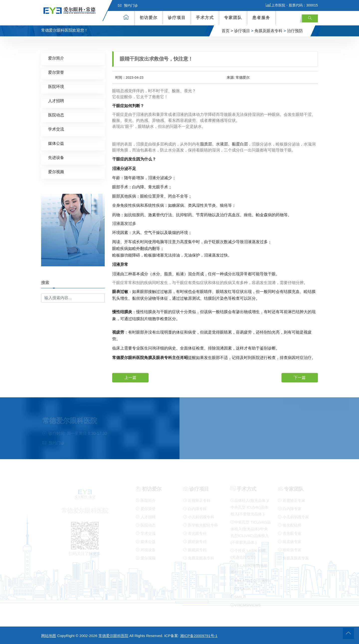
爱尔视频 (56, 172)
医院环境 (56, 86)
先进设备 (56, 157)
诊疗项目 (177, 18)
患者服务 (261, 18)
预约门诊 (128, 5)
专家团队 (233, 18)
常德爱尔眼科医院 (113, 636)
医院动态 (56, 115)
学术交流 (56, 129)
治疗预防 (295, 31)
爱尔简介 (56, 58)
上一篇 (130, 377)
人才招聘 (56, 101)
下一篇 (300, 377)
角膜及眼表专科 (269, 31)
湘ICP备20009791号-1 (199, 636)
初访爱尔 (149, 18)
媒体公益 (56, 143)
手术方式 (205, 18)
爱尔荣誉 (56, 72)
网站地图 (49, 636)
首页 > (227, 31)
